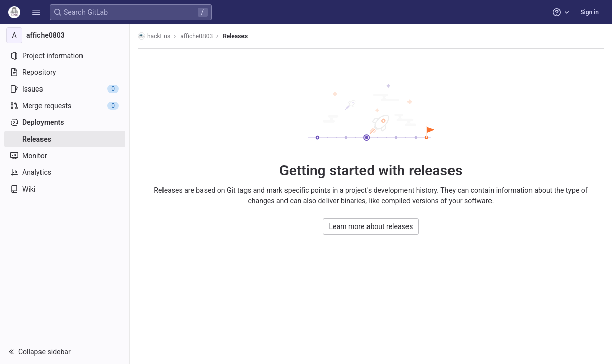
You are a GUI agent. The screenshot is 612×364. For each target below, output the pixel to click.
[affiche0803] (65, 35)
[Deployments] (65, 122)
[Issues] (65, 89)
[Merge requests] (65, 106)
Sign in (589, 12)
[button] (36, 12)
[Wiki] (65, 189)
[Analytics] (65, 172)
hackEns (154, 36)
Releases (235, 36)
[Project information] (65, 56)
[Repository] (65, 72)
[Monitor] (65, 156)
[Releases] (65, 139)
